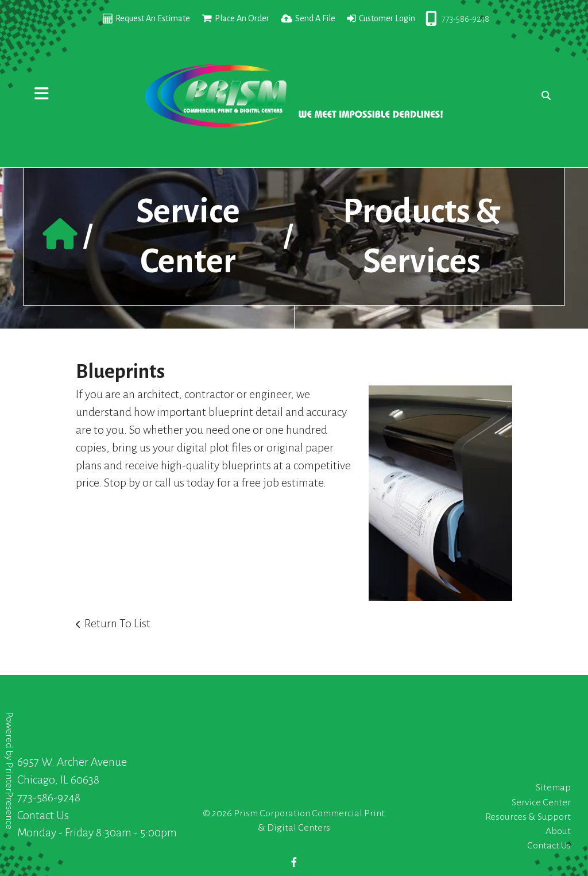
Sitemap (553, 788)
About (558, 831)
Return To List (117, 623)
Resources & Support (528, 817)
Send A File (315, 18)
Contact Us (43, 815)
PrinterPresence (9, 796)
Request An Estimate (153, 18)
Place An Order (242, 18)
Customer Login (387, 18)
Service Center (541, 802)
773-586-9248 (465, 19)
